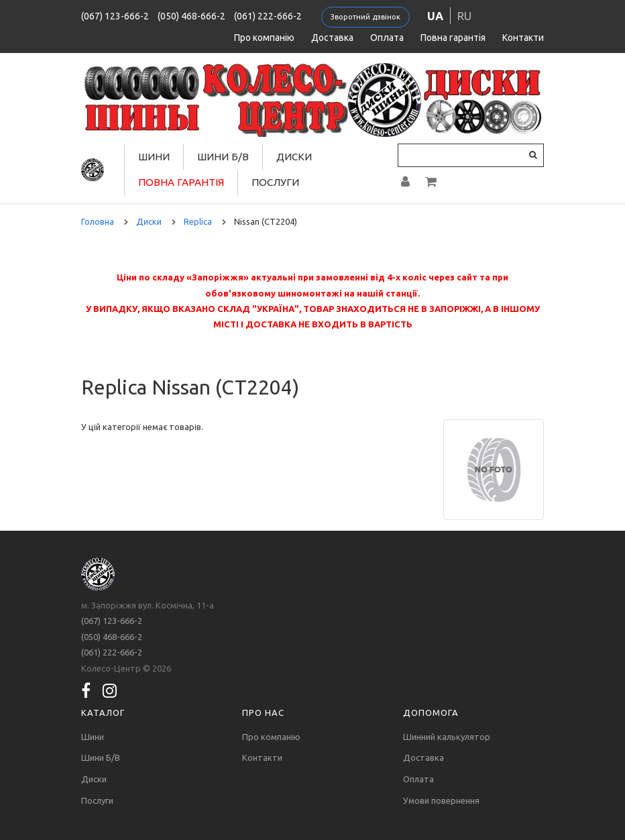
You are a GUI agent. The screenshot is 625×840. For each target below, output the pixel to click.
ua (435, 16)
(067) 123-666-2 (115, 16)
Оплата (387, 38)
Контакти (523, 38)
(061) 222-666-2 (268, 16)
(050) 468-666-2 (191, 16)
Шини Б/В (223, 157)
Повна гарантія (453, 38)
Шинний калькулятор (447, 737)
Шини (154, 157)
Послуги (275, 182)
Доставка (332, 38)
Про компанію (264, 38)
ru (464, 16)
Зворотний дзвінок (365, 17)
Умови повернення (441, 800)
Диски (294, 157)
